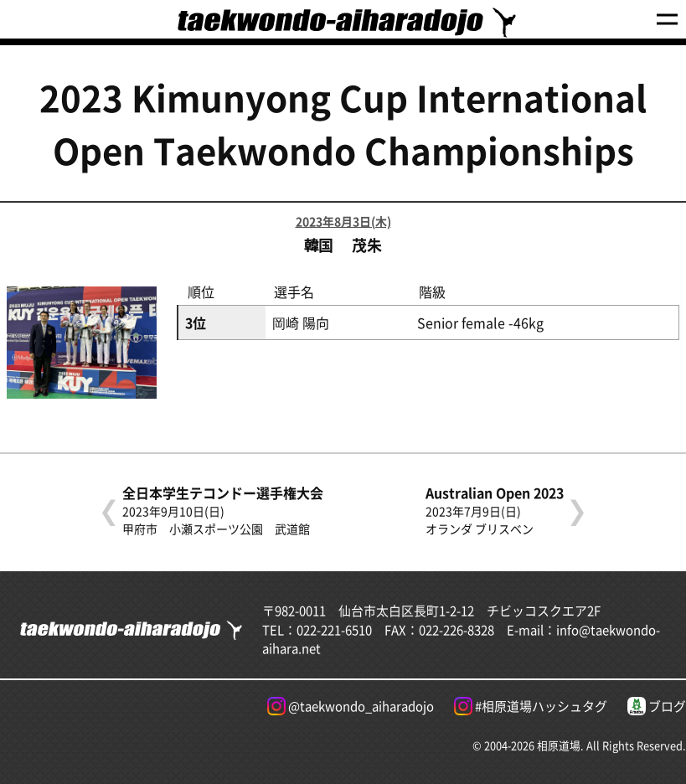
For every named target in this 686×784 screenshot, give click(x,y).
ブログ (657, 706)
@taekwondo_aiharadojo (351, 706)
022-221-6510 (334, 629)
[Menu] (667, 20)
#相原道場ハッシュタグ (531, 706)
